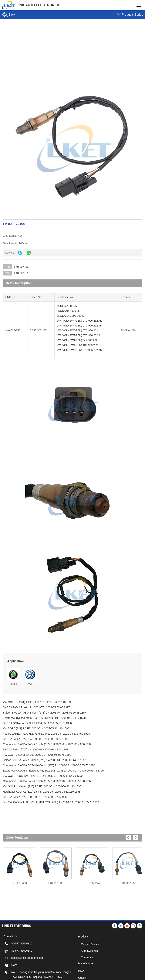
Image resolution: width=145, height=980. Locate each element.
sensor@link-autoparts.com (27, 975)
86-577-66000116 (22, 960)
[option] (18, 864)
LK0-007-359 (21, 267)
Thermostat (88, 974)
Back (12, 15)
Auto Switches (89, 968)
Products (83, 953)
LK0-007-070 (21, 273)
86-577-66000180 (22, 967)
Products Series (132, 15)
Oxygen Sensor (90, 961)
